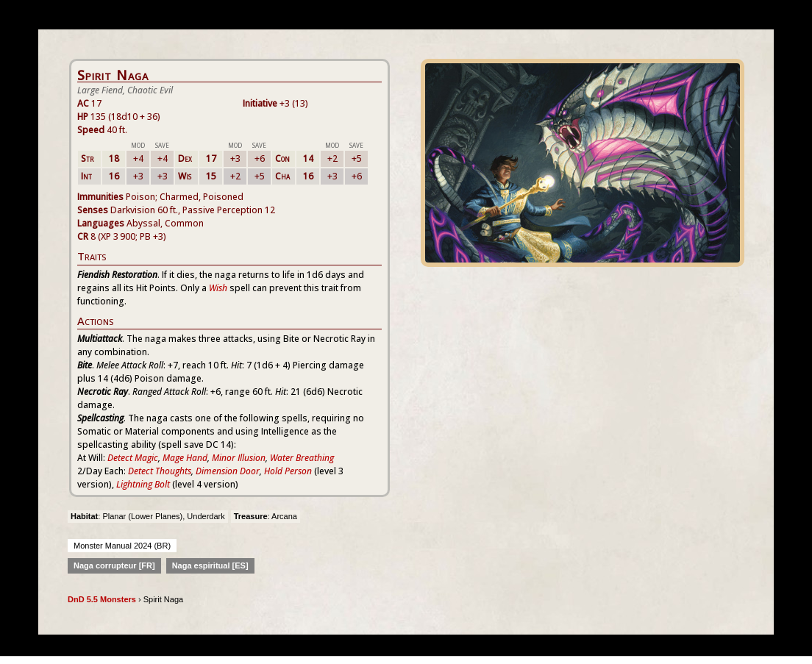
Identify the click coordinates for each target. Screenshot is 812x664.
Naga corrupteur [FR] (114, 565)
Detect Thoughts (160, 471)
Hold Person (288, 471)
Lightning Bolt (143, 484)
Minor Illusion (239, 458)
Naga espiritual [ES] (210, 565)
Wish (218, 288)
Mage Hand (185, 458)
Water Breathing (302, 458)
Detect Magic (133, 458)
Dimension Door (228, 471)
